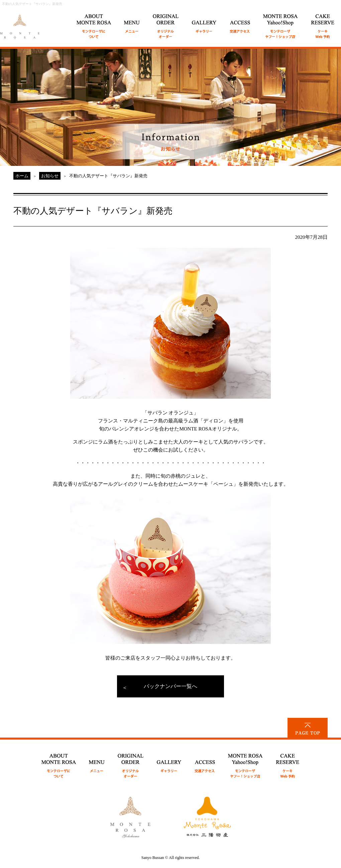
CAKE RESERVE (323, 23)
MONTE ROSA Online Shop (281, 23)
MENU (132, 23)
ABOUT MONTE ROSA (94, 23)
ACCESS (240, 23)
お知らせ (50, 176)
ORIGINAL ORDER (166, 23)
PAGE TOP (308, 728)
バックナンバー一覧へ (170, 686)
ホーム (22, 176)
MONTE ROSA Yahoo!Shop (246, 762)
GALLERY (204, 23)
